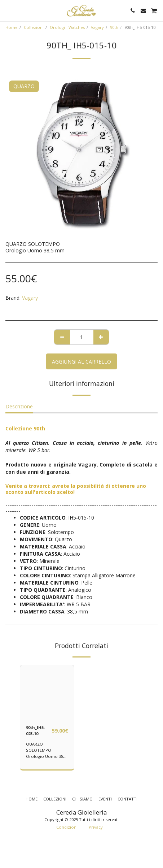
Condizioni (67, 827)
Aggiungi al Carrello (81, 362)
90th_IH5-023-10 (36, 730)
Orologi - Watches (67, 27)
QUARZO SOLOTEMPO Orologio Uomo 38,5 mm (46, 753)
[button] (8, 10)
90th (114, 27)
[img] (47, 692)
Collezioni (34, 27)
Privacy (96, 827)
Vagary (97, 27)
